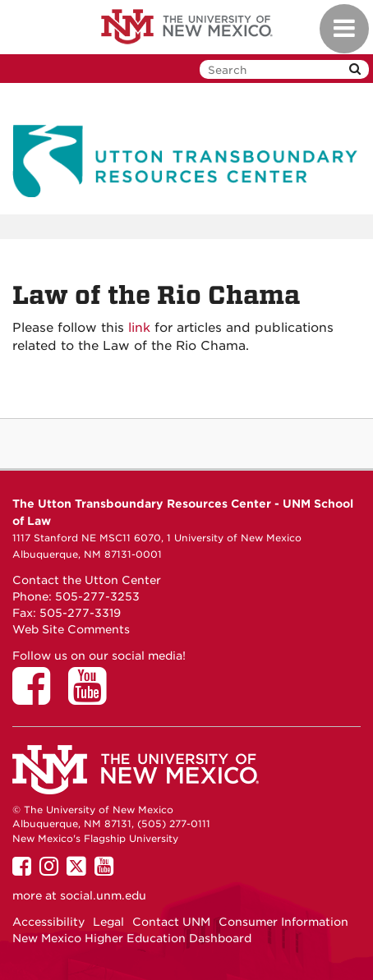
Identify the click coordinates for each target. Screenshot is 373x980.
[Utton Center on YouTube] (93, 697)
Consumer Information (283, 922)
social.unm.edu (103, 895)
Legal (108, 922)
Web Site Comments (71, 629)
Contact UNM (171, 922)
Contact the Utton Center (87, 580)
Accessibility (48, 922)
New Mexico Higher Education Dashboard (132, 938)
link (139, 328)
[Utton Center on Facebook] (37, 697)
